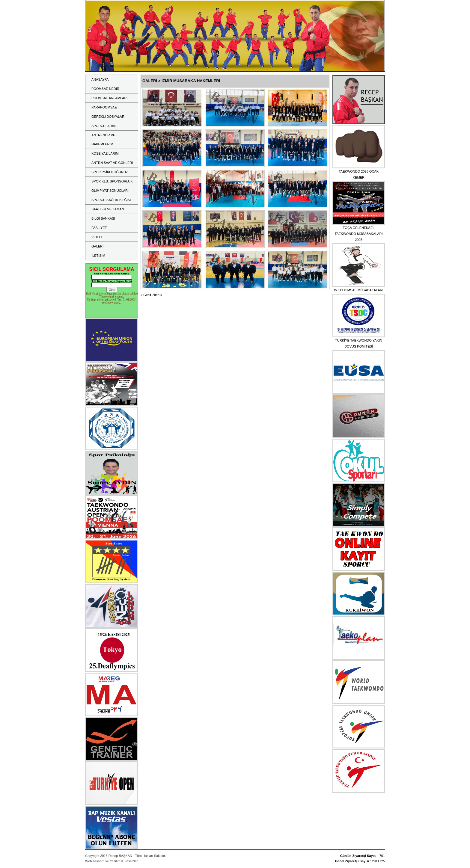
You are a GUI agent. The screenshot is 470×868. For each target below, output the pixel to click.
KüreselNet (129, 861)
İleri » (158, 295)
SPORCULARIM (104, 126)
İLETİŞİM (98, 256)
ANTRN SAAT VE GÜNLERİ (112, 163)
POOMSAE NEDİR (105, 89)
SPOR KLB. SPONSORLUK (112, 181)
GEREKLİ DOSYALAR (108, 117)
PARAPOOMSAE (104, 107)
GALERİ (97, 246)
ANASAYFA (100, 79)
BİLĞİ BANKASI (103, 218)
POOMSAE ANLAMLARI (109, 98)
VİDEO (97, 237)
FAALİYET (99, 228)
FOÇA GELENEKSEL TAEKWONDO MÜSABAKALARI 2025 (359, 234)
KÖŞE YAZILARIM (105, 153)
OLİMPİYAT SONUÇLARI (110, 191)
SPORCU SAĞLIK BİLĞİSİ (111, 200)
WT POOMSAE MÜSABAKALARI (358, 290)
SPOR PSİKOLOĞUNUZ (110, 172)
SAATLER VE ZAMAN (108, 209)
